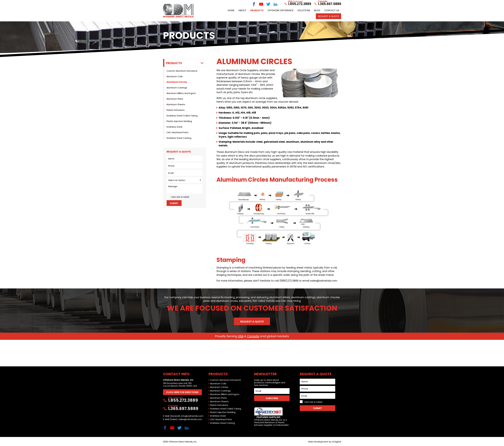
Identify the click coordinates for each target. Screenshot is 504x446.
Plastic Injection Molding (179, 121)
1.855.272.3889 (298, 4)
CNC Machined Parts (177, 132)
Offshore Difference (281, 10)
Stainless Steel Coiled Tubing (182, 116)
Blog (317, 10)
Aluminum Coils (175, 76)
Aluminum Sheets (176, 104)
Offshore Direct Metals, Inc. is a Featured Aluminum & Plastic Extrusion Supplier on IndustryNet (271, 417)
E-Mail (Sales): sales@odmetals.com (183, 419)
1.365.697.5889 (327, 4)
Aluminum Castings (177, 88)
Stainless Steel (174, 127)
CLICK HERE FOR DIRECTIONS (182, 392)
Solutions (304, 10)
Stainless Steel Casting (179, 138)
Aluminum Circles (177, 82)
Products (257, 10)
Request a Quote (252, 322)
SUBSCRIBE (272, 398)
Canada (253, 336)
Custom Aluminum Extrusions (182, 71)
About (242, 10)
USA (241, 336)
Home (231, 10)
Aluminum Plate (175, 99)
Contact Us (332, 10)
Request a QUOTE (328, 16)
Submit (174, 203)
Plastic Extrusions (176, 110)
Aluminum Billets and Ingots (181, 93)
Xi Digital (337, 442)
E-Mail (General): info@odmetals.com (183, 416)
